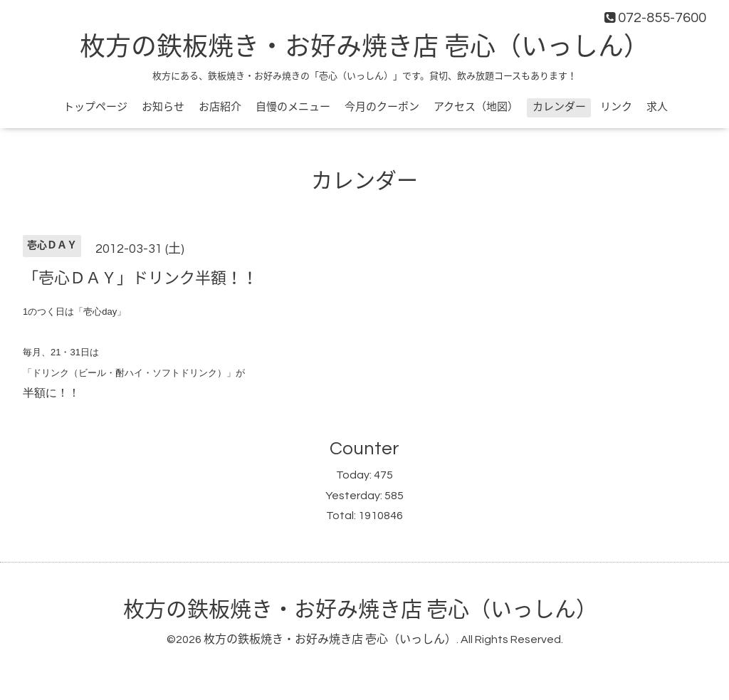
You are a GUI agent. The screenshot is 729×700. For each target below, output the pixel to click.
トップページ (95, 107)
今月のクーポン (382, 107)
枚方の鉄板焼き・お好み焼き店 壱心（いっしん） (364, 48)
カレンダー (559, 107)
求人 (657, 107)
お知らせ (163, 107)
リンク (616, 107)
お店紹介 (220, 107)
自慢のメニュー (293, 107)
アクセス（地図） (476, 107)
